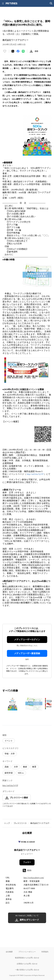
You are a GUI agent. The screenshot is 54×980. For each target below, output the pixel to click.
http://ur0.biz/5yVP (35, 474)
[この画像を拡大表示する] (13, 704)
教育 (34, 767)
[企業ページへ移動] (27, 843)
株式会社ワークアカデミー (42, 823)
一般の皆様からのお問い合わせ (27, 970)
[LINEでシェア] (23, 51)
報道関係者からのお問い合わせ (27, 958)
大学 (16, 767)
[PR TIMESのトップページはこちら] (12, 3)
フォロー (27, 862)
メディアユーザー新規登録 (27, 653)
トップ (7, 823)
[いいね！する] (5, 51)
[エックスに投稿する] (13, 51)
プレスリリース (20, 823)
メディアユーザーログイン (27, 640)
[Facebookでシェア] (18, 51)
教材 (25, 767)
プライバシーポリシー (27, 952)
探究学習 (9, 773)
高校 (7, 767)
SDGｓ (21, 773)
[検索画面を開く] (51, 3)
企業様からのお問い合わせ (27, 964)
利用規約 (45, 952)
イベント (9, 741)
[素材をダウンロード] (31, 51)
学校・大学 (10, 754)
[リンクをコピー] (36, 51)
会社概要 (9, 952)
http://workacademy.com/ (34, 878)
